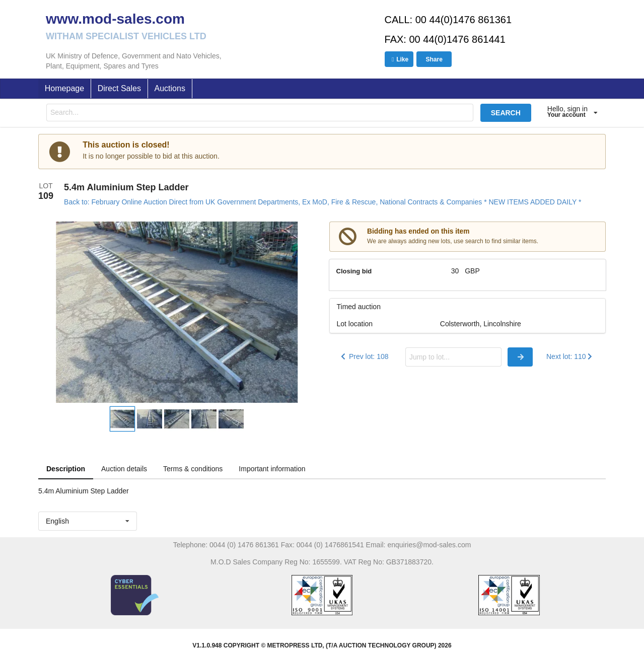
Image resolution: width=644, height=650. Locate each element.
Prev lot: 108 (364, 356)
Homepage (64, 88)
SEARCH (506, 113)
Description (66, 469)
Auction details (124, 469)
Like (399, 59)
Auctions (170, 88)
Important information (272, 469)
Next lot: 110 (570, 356)
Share (434, 59)
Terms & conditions (193, 469)
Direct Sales (119, 88)
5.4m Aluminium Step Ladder (126, 187)
